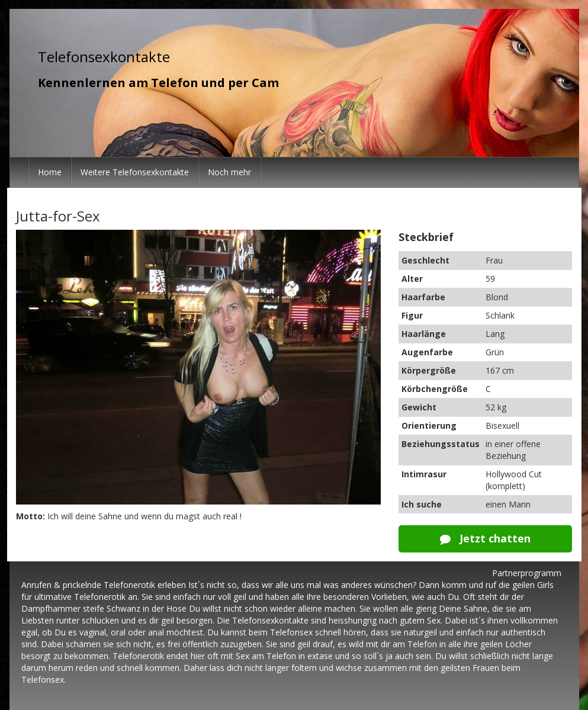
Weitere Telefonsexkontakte (135, 172)
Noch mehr (229, 172)
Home (50, 172)
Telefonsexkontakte (104, 57)
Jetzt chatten (485, 538)
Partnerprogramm (527, 573)
